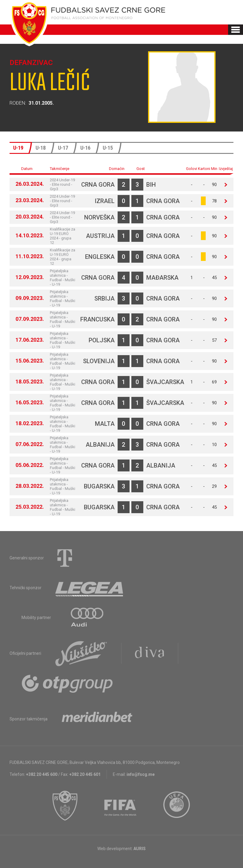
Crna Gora (98, 185)
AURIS (140, 849)
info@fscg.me (141, 774)
